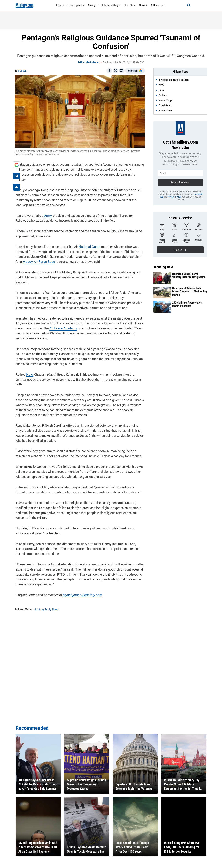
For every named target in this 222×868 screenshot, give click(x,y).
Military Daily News (89, 62)
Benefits (130, 5)
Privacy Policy (174, 197)
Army (47, 210)
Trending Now (163, 267)
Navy (29, 369)
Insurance (62, 5)
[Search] (186, 5)
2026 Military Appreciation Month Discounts (187, 304)
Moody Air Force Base (37, 256)
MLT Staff (23, 71)
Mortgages (78, 5)
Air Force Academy (62, 323)
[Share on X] (116, 71)
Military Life (159, 5)
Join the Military (111, 5)
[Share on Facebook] (109, 71)
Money (93, 5)
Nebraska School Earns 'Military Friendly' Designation (189, 275)
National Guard (88, 241)
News (143, 5)
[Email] (122, 71)
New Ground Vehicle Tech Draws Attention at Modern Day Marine (190, 292)
